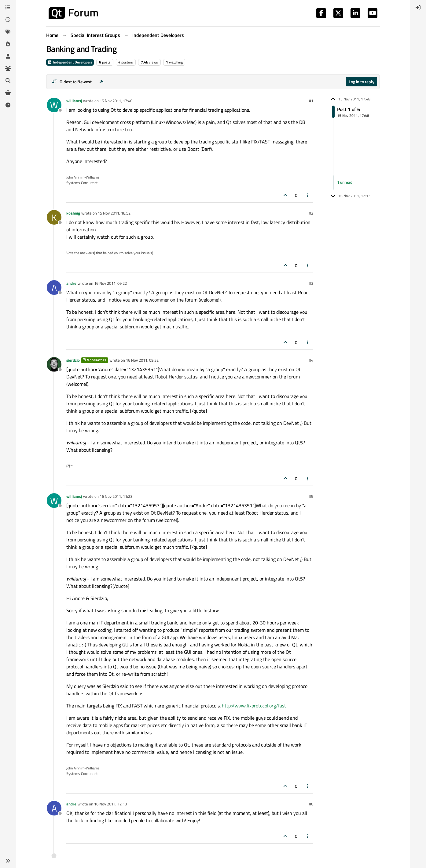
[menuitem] (418, 7)
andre (71, 283)
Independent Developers (70, 62)
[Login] (418, 7)
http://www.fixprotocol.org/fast (254, 706)
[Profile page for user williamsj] (54, 105)
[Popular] (8, 44)
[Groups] (8, 68)
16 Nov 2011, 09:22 (110, 283)
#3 (311, 283)
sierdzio (73, 360)
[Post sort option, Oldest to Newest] (72, 82)
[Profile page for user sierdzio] (54, 364)
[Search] (8, 81)
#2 (311, 213)
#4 (311, 360)
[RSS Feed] (101, 82)
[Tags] (8, 32)
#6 (311, 804)
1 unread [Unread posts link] (345, 182)
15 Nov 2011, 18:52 (114, 213)
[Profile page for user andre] (54, 288)
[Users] (8, 56)
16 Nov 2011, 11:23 (116, 496)
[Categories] (8, 7)
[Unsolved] (8, 105)
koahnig (73, 213)
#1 (311, 101)
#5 (311, 496)
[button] (8, 861)
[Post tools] (308, 195)
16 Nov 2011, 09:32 (142, 360)
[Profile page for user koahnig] (54, 217)
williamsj (74, 101)
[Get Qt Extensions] (8, 93)
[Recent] (8, 20)
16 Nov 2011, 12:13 (110, 804)
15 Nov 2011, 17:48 (116, 101)
